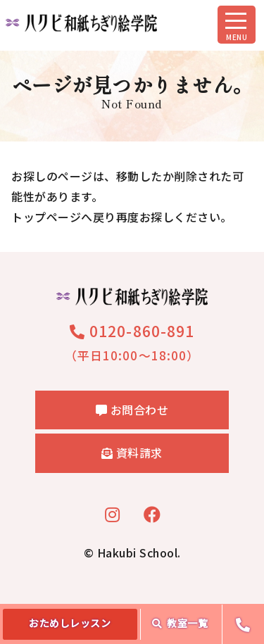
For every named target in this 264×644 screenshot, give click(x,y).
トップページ (46, 217)
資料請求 (132, 453)
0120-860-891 (132, 331)
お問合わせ (132, 410)
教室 (180, 623)
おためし (70, 623)
